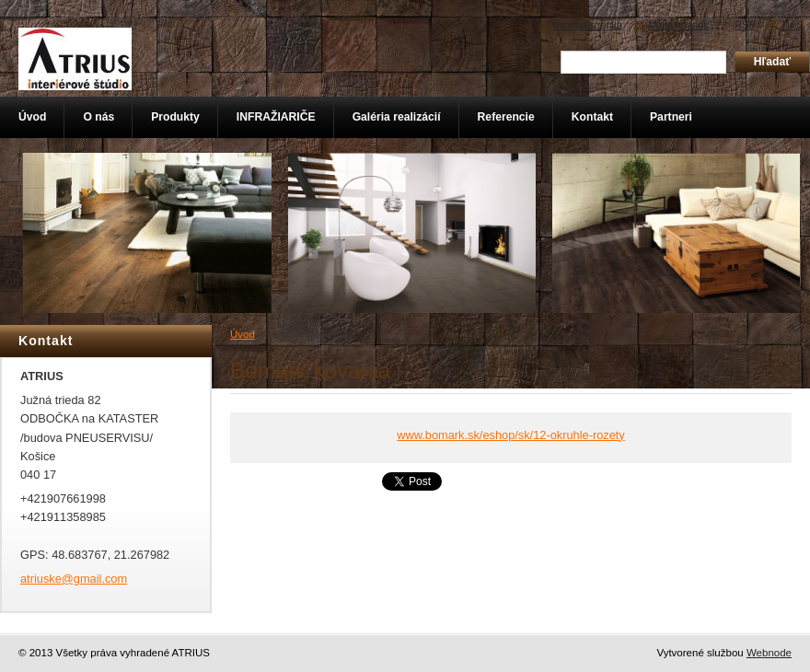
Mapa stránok (678, 25)
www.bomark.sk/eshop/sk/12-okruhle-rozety (511, 435)
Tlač (790, 25)
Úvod (243, 334)
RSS (745, 25)
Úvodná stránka (587, 25)
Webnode (769, 653)
